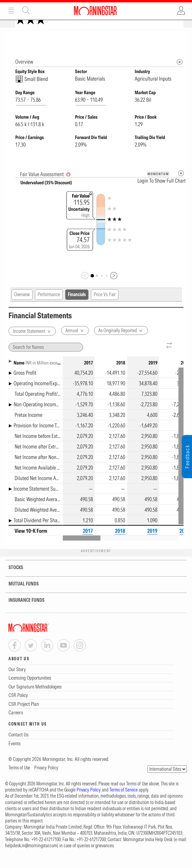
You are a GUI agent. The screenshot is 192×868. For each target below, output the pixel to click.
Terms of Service (124, 800)
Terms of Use (19, 778)
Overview (22, 305)
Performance (49, 305)
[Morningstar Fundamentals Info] (180, 73)
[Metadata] (181, 184)
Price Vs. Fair (105, 305)
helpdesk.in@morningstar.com (31, 856)
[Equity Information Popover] (179, 38)
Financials (77, 305)
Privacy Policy (46, 778)
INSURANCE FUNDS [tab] (22, 611)
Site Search (26, 11)
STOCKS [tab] (12, 578)
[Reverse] (169, 356)
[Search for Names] (46, 358)
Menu (11, 11)
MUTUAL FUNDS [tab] (19, 594)
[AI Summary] (68, 185)
